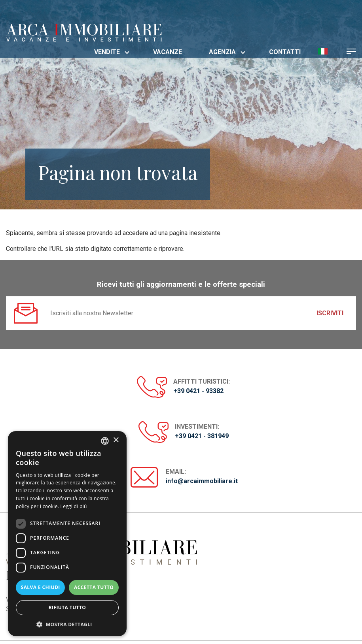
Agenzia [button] (227, 52)
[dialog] (67, 534)
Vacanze (168, 52)
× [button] (116, 440)
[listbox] (105, 441)
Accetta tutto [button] (94, 587)
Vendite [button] (112, 52)
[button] (323, 51)
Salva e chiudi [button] (41, 587)
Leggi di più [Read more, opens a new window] (74, 506)
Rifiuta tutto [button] (67, 607)
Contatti (285, 52)
